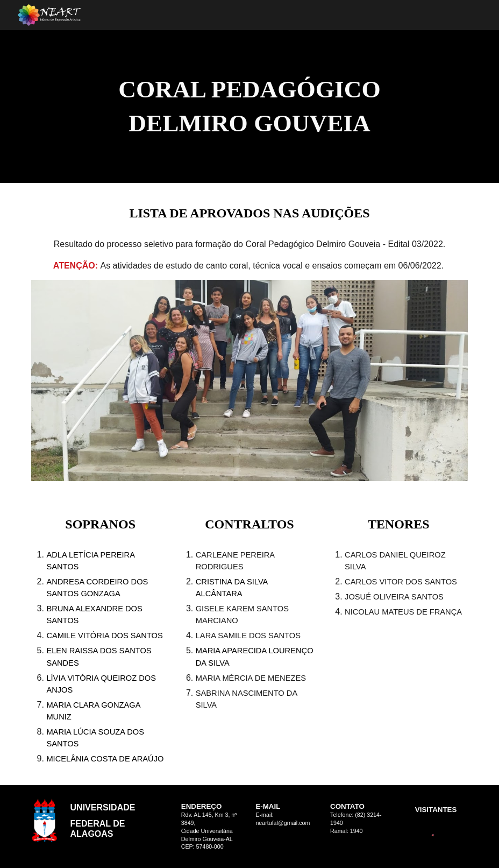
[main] (249, 106)
